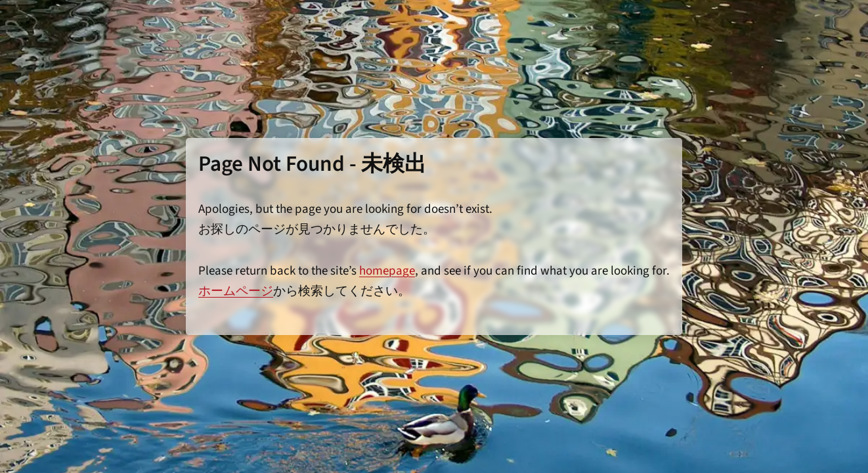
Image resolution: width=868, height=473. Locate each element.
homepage (387, 271)
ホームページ (236, 291)
